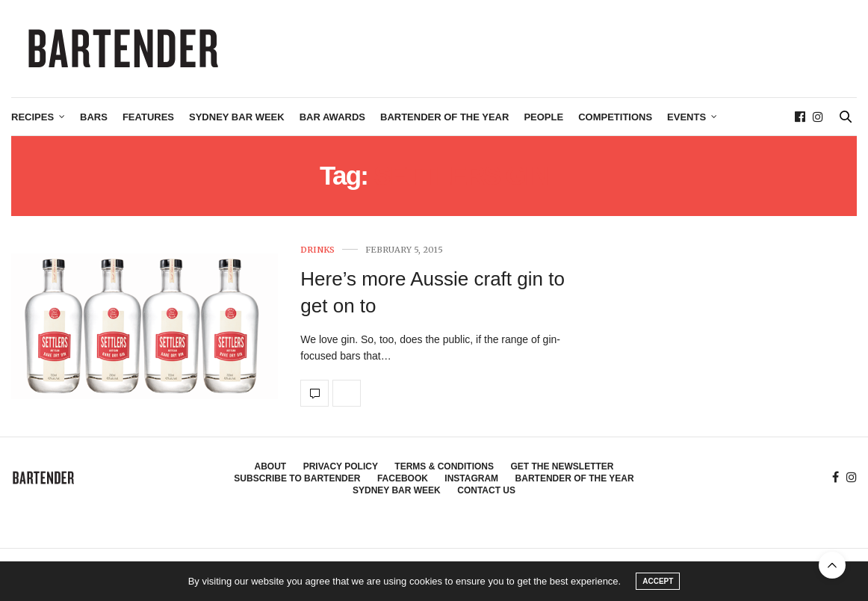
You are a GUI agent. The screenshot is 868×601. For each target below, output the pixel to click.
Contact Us (486, 490)
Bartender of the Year (444, 117)
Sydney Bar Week (237, 117)
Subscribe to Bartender (297, 478)
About (271, 466)
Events (686, 117)
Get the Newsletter (562, 466)
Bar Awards (332, 117)
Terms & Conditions (444, 466)
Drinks (317, 250)
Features (148, 117)
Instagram (471, 478)
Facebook (403, 478)
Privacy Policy (341, 466)
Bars (94, 117)
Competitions (615, 117)
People (543, 117)
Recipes (32, 117)
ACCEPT (658, 581)
